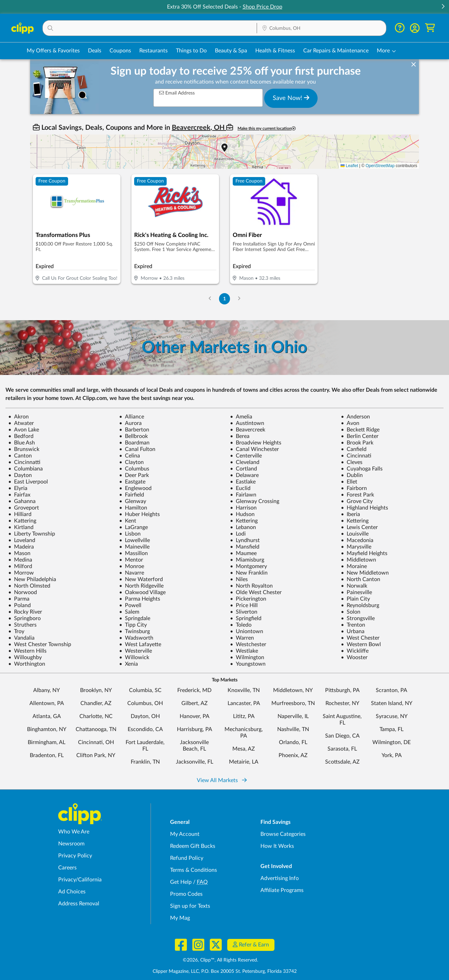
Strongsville (358, 618)
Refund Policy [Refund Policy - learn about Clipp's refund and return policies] (187, 858)
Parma (19, 599)
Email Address (177, 93)
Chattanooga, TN (96, 729)
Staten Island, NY (392, 703)
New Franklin (249, 573)
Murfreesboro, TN (293, 703)
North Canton (361, 579)
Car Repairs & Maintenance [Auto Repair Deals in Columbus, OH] (336, 51)
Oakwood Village (142, 592)
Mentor (131, 560)
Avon (350, 423)
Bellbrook (133, 436)
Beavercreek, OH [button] (199, 128)
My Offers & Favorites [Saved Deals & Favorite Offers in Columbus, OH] (53, 51)
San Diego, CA (342, 736)
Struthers (22, 625)
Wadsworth (136, 638)
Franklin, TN (145, 762)
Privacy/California (80, 880)
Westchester (248, 644)
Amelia (241, 417)
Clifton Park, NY (96, 755)
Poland (20, 605)
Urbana (353, 631)
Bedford (21, 436)
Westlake (244, 651)
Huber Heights (139, 514)
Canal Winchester (254, 449)
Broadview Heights (256, 443)
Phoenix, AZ (293, 755)
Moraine (354, 566)
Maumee (243, 553)
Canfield (354, 449)
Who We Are (74, 832)
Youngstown (248, 664)
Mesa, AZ (244, 749)
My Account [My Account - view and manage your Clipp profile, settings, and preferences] (185, 834)
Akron (18, 417)
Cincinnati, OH (96, 742)
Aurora (130, 423)
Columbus (134, 469)
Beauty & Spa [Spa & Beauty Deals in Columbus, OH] (231, 51)
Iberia (350, 514)
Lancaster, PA (244, 703)
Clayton (131, 462)
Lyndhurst (245, 540)
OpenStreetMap (380, 166)
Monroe (132, 566)
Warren (242, 638)
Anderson (355, 417)
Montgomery (248, 566)
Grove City (357, 501)
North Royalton (251, 586)
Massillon (133, 553)
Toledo (241, 625)
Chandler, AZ (96, 703)
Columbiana (25, 469)
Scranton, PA (392, 690)
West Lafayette (140, 644)
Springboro (24, 618)
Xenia (129, 664)
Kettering (244, 521)
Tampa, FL (392, 729)
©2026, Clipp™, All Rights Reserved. (220, 960)
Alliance (132, 417)
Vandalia (21, 638)
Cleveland (245, 462)
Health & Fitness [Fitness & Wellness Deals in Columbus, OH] (275, 51)
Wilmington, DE (392, 742)
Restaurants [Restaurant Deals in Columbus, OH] (153, 51)
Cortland (243, 469)
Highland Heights (364, 508)
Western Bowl (361, 644)
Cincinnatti (24, 462)
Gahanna (22, 501)
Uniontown (247, 631)
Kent (128, 521)
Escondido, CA (145, 729)
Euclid (240, 488)
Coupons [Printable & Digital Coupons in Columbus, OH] (120, 51)
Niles (239, 579)
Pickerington (248, 599)
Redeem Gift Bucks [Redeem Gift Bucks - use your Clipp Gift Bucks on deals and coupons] (193, 846)
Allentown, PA (47, 703)
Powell (130, 605)
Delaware (244, 475)
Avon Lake (24, 430)
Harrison (243, 508)
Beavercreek (248, 430)
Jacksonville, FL (195, 762)
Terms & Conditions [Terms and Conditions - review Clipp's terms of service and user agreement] (194, 870)
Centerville (246, 456)
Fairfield (132, 495)
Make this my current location (267, 129)
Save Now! (291, 98)
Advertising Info (280, 878)
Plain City (355, 599)
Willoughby (25, 657)
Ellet (349, 482)
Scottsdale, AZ (342, 762)
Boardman (134, 443)
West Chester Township (40, 644)
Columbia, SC (145, 690)
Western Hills (27, 651)
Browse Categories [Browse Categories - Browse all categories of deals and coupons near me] (283, 834)
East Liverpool (28, 482)
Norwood (23, 592)
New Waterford (141, 579)
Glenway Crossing (255, 501)
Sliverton (244, 612)
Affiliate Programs (282, 890)
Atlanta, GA (47, 716)
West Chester (360, 638)
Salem (129, 612)
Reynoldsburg (360, 605)
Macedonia (357, 540)
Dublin (352, 475)
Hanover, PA (195, 716)
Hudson (242, 514)
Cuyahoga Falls (362, 469)
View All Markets (222, 780)
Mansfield (245, 547)
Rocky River (25, 612)
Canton (20, 456)
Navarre (132, 573)
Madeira (21, 547)
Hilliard (20, 514)
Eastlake (243, 482)
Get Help (181, 882)
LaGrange (133, 527)
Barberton (134, 430)
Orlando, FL (293, 742)
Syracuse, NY (392, 716)
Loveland (22, 540)
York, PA (392, 755)
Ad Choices (72, 892)
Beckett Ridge (360, 430)
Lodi (238, 534)
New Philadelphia (32, 579)
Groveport (24, 508)
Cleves (352, 462)
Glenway (133, 501)
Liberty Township (32, 534)
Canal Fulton (137, 449)
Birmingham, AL (47, 742)
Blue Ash (22, 443)
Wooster (354, 657)
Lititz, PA (244, 716)
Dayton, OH (145, 716)
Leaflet (349, 166)
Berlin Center (360, 436)
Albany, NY (47, 690)
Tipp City (133, 625)
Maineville (134, 547)
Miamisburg (247, 560)
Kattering (22, 521)
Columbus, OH (145, 703)
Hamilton (133, 508)
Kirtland (21, 527)
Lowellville (134, 540)
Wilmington (247, 657)
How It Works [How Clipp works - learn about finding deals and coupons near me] (277, 846)
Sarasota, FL (342, 749)
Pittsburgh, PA (342, 690)
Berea (240, 436)
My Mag (180, 918)
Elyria (18, 488)
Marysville (356, 547)
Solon (351, 612)
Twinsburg (134, 631)
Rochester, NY (342, 703)
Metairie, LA (244, 762)
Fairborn (354, 488)
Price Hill (244, 605)
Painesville (356, 592)
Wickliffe (355, 651)
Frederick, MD (194, 690)
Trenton (353, 625)
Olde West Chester (256, 592)
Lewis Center (359, 527)
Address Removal (79, 904)
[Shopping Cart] (430, 28)
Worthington (27, 664)
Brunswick (24, 449)
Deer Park (134, 475)
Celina (130, 456)
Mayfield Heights (364, 553)
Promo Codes (186, 894)
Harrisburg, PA (195, 729)
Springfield (246, 618)
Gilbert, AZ (195, 703)
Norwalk (354, 586)
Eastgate (132, 482)
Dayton (20, 475)
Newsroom (71, 844)
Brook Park (357, 443)
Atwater (21, 423)
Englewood (135, 488)
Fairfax (19, 495)
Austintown (247, 423)
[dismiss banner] (414, 65)
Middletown (358, 560)
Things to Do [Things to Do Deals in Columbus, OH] (191, 51)
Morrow (21, 573)
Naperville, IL (293, 716)
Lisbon (130, 534)
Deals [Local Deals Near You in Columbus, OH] (95, 51)
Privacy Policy (75, 856)
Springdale (135, 618)
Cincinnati (356, 456)
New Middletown (365, 573)
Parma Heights (140, 599)
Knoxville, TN (244, 690)
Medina (20, 560)
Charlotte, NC (96, 716)
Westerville (136, 651)
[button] (443, 7)
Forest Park (357, 495)
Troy (16, 631)
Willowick (134, 657)
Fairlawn (243, 495)
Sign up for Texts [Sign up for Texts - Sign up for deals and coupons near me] (190, 906)
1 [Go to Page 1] (224, 299)
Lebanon (243, 527)
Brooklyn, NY (96, 690)
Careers (67, 868)
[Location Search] (322, 28)
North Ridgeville (141, 586)
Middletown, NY (293, 690)
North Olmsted (29, 586)
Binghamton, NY (47, 729)
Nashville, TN (293, 729)
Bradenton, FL (47, 755)
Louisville (355, 534)
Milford (20, 566)
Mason (19, 553)
